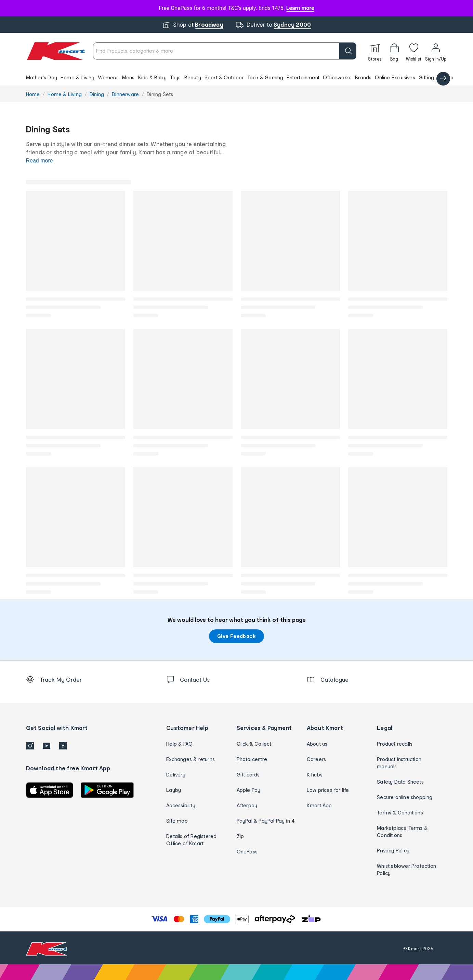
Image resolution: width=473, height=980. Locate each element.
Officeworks (337, 77)
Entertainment (303, 77)
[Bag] (394, 51)
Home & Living (78, 77)
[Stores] (375, 51)
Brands (363, 77)
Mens (128, 77)
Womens (108, 77)
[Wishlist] (414, 51)
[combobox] (225, 51)
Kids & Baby (152, 77)
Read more (40, 161)
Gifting (426, 77)
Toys (175, 77)
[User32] (436, 51)
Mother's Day (42, 77)
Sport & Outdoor (224, 77)
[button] (236, 77)
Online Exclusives (395, 77)
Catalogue (450, 77)
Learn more (300, 8)
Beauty (193, 77)
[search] (348, 51)
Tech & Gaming (265, 77)
